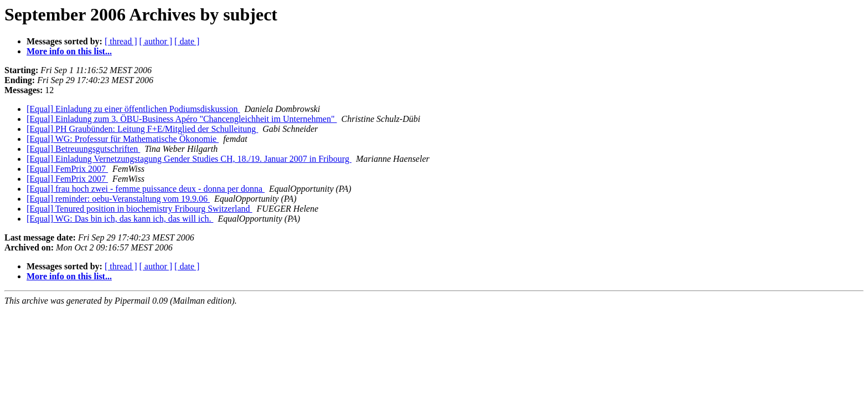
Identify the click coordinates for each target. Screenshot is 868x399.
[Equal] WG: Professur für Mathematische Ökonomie (123, 139)
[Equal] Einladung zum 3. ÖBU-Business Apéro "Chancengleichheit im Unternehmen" (182, 119)
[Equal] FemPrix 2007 (67, 169)
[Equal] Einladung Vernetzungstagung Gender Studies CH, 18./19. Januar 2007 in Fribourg (189, 159)
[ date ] (187, 41)
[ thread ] (121, 41)
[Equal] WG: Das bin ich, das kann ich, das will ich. (120, 219)
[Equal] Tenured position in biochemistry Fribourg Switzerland (139, 209)
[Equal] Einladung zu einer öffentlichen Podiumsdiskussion (133, 109)
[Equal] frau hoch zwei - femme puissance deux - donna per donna (146, 189)
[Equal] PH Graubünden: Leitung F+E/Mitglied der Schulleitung (142, 129)
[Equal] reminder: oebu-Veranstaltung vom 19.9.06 (118, 199)
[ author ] (156, 41)
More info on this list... (69, 51)
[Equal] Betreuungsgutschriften (83, 149)
